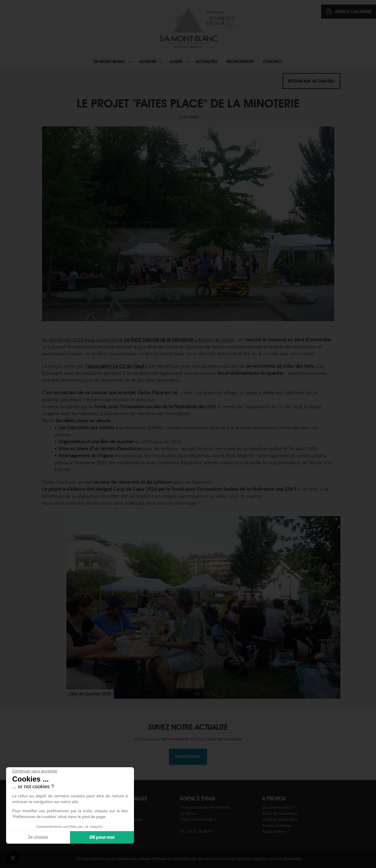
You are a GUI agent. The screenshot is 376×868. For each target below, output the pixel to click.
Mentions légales (251, 859)
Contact (273, 61)
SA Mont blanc (110, 61)
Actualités (207, 61)
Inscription (188, 757)
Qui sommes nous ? (278, 808)
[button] (72, 607)
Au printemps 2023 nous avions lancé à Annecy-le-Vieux (138, 340)
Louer (176, 61)
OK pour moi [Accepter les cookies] (102, 837)
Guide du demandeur (280, 820)
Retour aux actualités (311, 81)
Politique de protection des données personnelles (193, 859)
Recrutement (240, 61)
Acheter (148, 61)
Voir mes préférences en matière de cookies (112, 859)
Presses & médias (277, 826)
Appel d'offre (273, 832)
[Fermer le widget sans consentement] (35, 771)
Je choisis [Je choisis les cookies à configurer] (38, 837)
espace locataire (353, 12)
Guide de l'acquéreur (280, 814)
